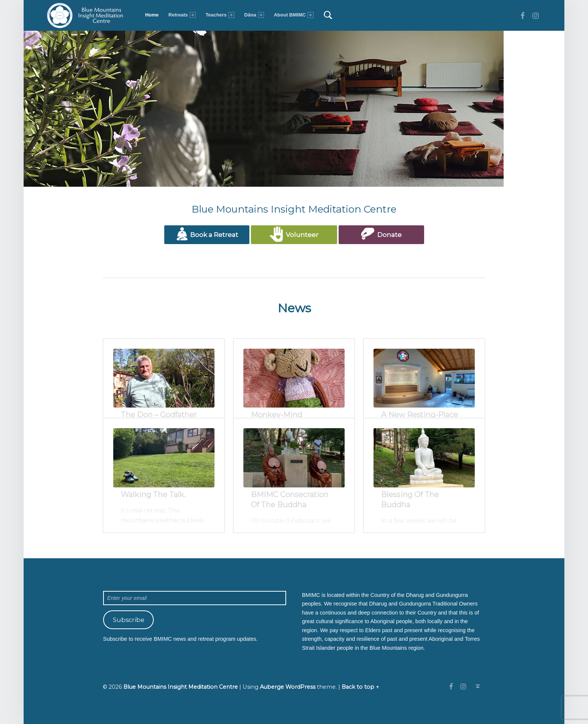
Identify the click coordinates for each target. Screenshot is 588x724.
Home (152, 15)
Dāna (254, 15)
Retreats (182, 15)
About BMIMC (294, 15)
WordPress (300, 687)
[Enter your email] (195, 598)
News (294, 308)
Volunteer (294, 234)
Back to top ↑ (360, 687)
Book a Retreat (207, 234)
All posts (294, 508)
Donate (381, 234)
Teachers (220, 15)
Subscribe (129, 620)
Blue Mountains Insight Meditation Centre (181, 687)
